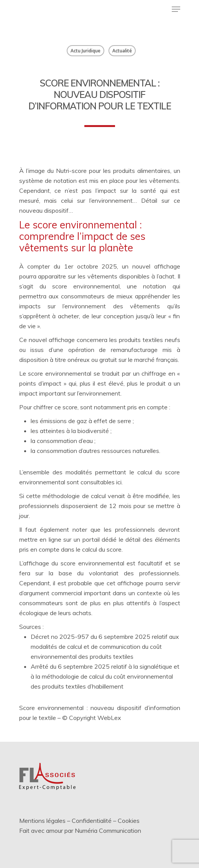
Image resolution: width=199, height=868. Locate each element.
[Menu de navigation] (176, 9)
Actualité (122, 51)
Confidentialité (92, 821)
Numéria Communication (108, 831)
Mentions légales (42, 821)
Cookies (129, 821)
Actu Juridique (86, 51)
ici (119, 482)
